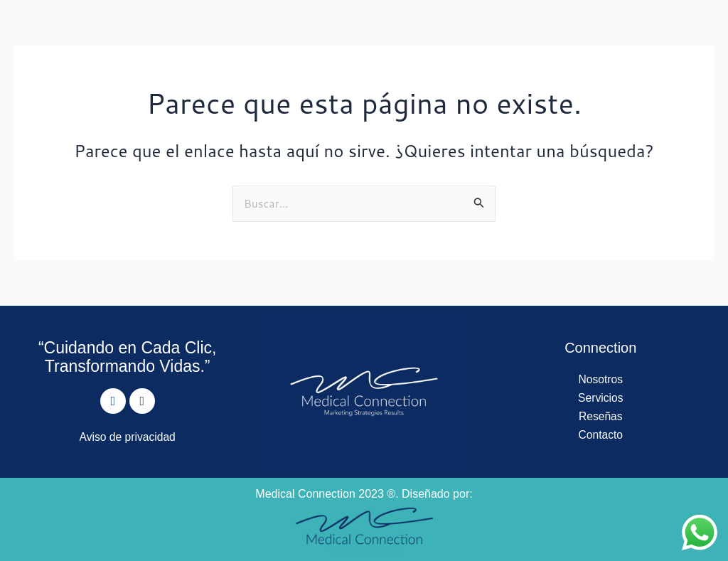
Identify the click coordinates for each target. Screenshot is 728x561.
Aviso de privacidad (127, 437)
